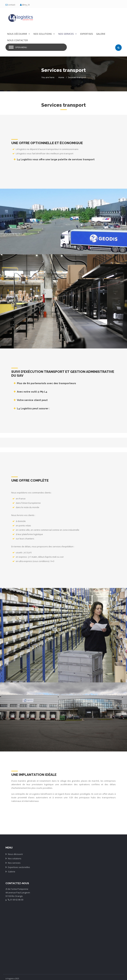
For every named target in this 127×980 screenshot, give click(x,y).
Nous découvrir (15, 854)
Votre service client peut (32, 400)
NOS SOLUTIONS (44, 34)
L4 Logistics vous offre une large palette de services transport (56, 159)
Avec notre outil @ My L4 (32, 392)
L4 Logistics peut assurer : (33, 408)
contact (12, 5)
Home (61, 77)
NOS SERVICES (68, 34)
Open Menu (21, 47)
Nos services (14, 863)
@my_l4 (26, 5)
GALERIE (101, 34)
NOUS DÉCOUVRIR (19, 34)
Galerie (12, 872)
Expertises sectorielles (19, 867)
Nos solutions (15, 858)
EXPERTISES (87, 34)
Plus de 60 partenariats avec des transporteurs (46, 383)
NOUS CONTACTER (17, 40)
